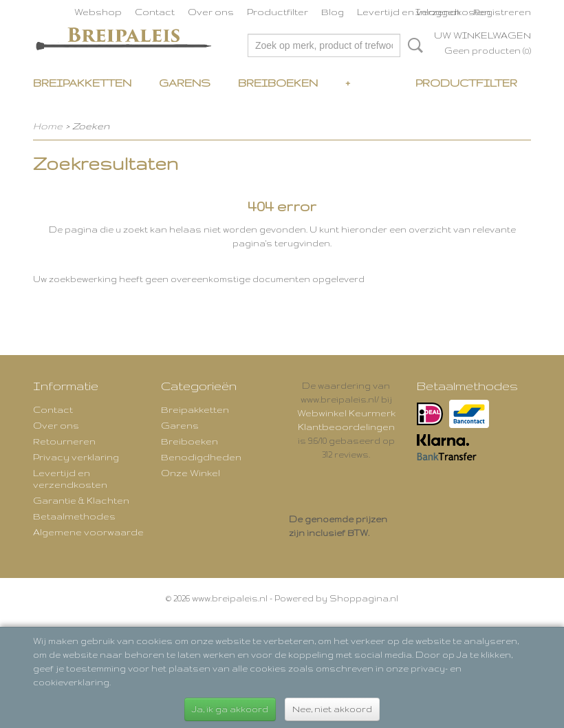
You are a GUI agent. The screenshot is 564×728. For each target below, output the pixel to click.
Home (48, 126)
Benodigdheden (201, 457)
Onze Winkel (191, 473)
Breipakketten (82, 83)
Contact (155, 12)
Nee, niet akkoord (332, 709)
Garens (185, 83)
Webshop (98, 12)
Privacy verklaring (76, 457)
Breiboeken (278, 83)
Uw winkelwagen (482, 35)
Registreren (502, 12)
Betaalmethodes (74, 516)
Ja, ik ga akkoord (230, 709)
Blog (333, 12)
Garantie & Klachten (81, 500)
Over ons (211, 12)
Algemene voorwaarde (88, 532)
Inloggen (438, 12)
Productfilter (278, 12)
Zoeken (413, 45)
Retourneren (64, 441)
